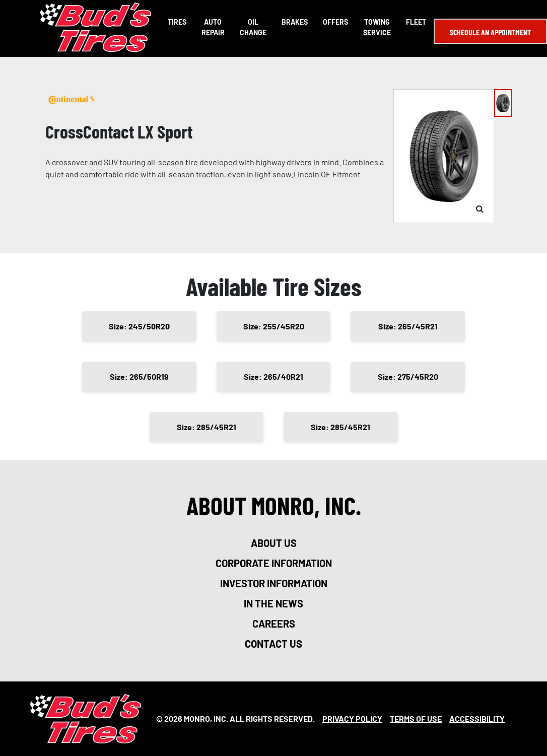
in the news (273, 603)
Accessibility (477, 718)
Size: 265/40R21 (273, 376)
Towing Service (377, 27)
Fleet (416, 22)
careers (274, 624)
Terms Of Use (416, 718)
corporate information (274, 563)
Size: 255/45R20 (274, 326)
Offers (335, 22)
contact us (273, 644)
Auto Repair (213, 27)
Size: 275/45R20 (408, 376)
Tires (177, 22)
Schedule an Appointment (490, 32)
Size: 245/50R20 (139, 326)
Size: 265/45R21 (408, 326)
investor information (274, 583)
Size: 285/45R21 (207, 427)
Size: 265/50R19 (139, 376)
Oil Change (253, 27)
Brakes (295, 22)
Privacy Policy (352, 718)
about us (274, 543)
